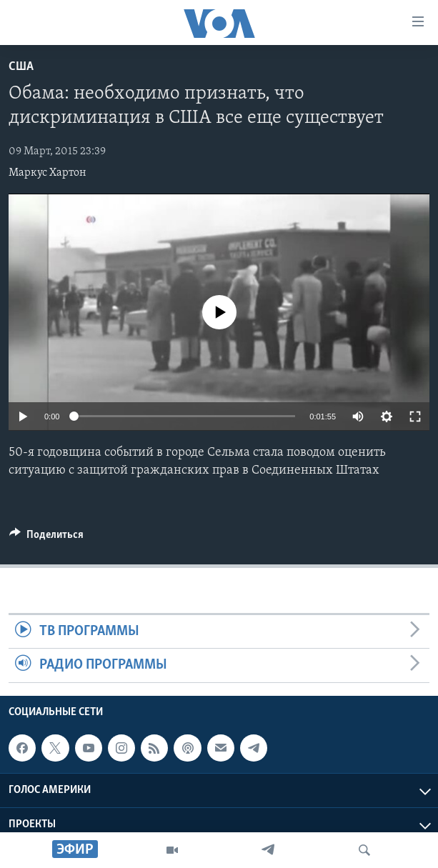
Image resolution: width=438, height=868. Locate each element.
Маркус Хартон (48, 173)
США (21, 67)
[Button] (46, 538)
